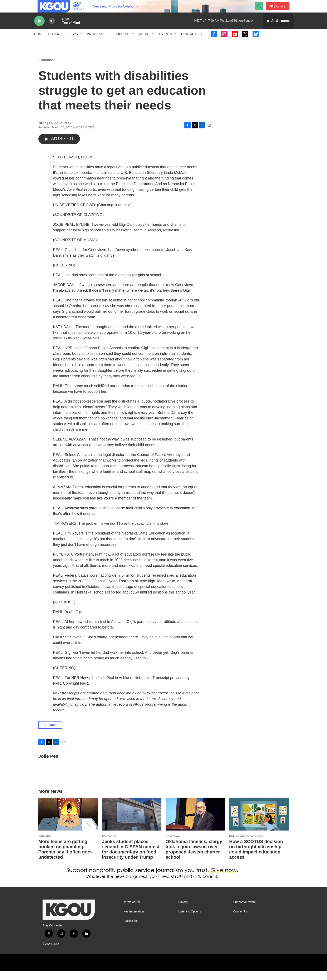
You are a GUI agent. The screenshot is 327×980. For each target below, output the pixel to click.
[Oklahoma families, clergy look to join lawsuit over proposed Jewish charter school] (195, 824)
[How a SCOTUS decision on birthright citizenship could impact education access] (259, 824)
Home (39, 43)
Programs (96, 43)
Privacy (183, 912)
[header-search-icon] (261, 11)
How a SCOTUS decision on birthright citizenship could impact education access (256, 859)
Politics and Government (246, 846)
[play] (39, 30)
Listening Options (190, 921)
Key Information (134, 921)
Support (122, 43)
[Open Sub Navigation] (63, 43)
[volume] (52, 30)
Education (47, 69)
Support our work (245, 912)
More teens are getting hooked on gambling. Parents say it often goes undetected (65, 859)
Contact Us (191, 43)
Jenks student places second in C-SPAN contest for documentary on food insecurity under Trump (131, 859)
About (145, 43)
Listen (54, 43)
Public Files (131, 930)
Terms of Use (132, 912)
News (73, 43)
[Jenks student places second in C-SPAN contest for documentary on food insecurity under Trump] (132, 824)
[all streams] (278, 30)
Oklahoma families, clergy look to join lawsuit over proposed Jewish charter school (194, 859)
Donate (282, 11)
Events (166, 43)
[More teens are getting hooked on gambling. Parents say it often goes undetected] (68, 824)
